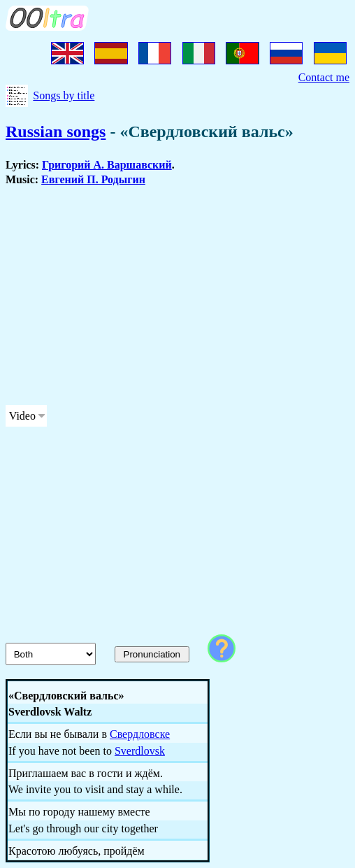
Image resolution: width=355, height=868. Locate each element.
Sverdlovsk (140, 751)
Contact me (324, 77)
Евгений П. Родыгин (93, 179)
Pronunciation (152, 654)
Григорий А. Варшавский (107, 165)
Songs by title (64, 95)
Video (22, 416)
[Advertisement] (177, 296)
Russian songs (56, 131)
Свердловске (140, 734)
